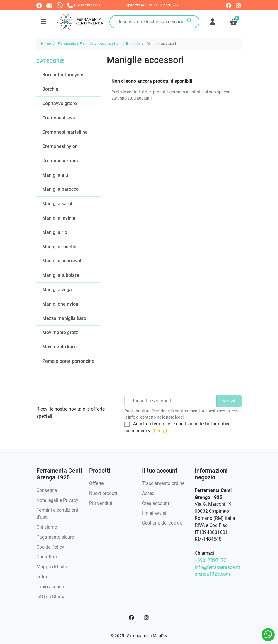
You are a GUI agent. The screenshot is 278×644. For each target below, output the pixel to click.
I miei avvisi (154, 513)
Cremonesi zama (60, 161)
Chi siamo (47, 527)
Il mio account (51, 587)
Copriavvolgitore (60, 103)
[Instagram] (147, 618)
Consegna (47, 490)
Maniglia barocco (60, 189)
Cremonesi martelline (65, 132)
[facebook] (229, 5)
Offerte (96, 483)
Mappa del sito (52, 567)
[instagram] (239, 5)
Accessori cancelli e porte (120, 44)
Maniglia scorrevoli (62, 261)
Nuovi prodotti (104, 493)
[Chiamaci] (84, 5)
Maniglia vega (57, 290)
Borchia (50, 89)
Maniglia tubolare (61, 275)
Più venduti (101, 503)
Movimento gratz (60, 332)
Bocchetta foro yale (63, 75)
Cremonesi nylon (60, 146)
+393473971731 (212, 560)
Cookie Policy (50, 547)
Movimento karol (60, 347)
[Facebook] (131, 618)
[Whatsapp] (60, 5)
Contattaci (47, 557)
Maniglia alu (55, 175)
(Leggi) (160, 431)
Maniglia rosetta (59, 247)
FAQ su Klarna (51, 597)
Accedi (149, 493)
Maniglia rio (55, 232)
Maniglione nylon (60, 304)
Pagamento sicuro (55, 537)
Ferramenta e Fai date (75, 44)
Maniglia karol (57, 204)
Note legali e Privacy (57, 500)
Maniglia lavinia (59, 218)
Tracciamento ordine (163, 483)
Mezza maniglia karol (65, 318)
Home (46, 44)
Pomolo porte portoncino (68, 361)
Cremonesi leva (59, 118)
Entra (42, 577)
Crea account (156, 503)
